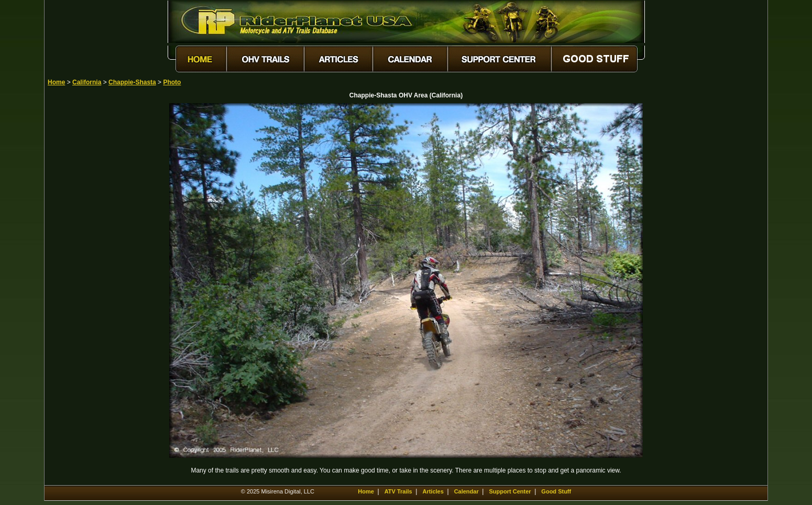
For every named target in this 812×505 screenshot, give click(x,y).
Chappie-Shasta (132, 82)
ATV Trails (398, 491)
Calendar (467, 491)
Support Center (510, 491)
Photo (172, 82)
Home (56, 82)
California (87, 82)
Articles (433, 491)
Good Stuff (556, 491)
